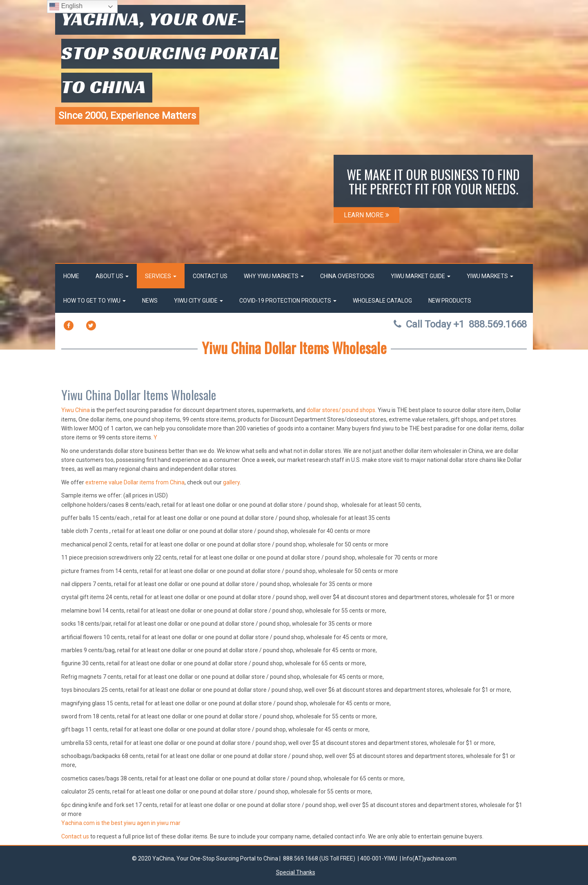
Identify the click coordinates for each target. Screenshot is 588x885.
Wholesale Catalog (382, 301)
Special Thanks (296, 872)
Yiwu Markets (490, 276)
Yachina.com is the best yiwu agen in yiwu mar (121, 823)
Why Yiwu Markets (274, 276)
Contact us (75, 836)
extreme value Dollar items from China (135, 482)
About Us (112, 276)
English (66, 7)
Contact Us (210, 276)
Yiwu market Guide (421, 276)
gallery (231, 482)
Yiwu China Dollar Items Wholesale (294, 347)
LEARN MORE (366, 215)
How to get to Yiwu (95, 301)
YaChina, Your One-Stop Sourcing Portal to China (170, 53)
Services (161, 276)
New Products (450, 301)
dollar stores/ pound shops (341, 410)
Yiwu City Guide (198, 301)
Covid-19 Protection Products (288, 301)
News (150, 301)
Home (71, 276)
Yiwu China (76, 410)
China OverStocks (347, 276)
